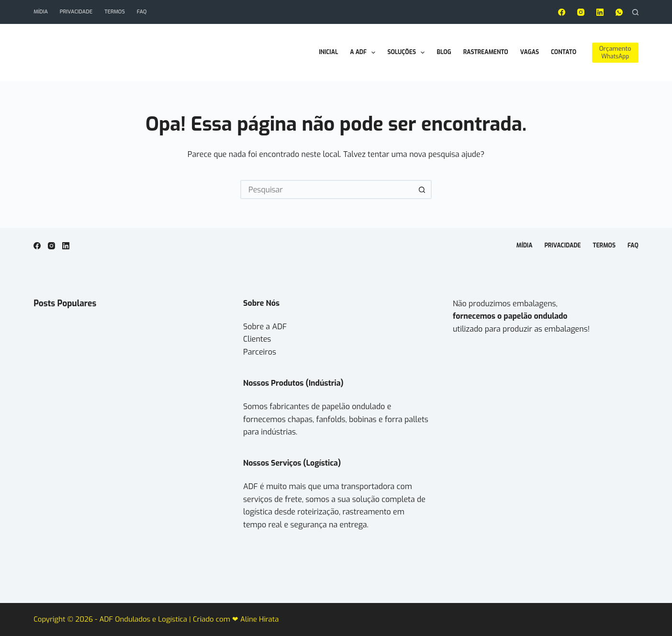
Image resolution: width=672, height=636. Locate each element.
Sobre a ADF (265, 327)
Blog (444, 52)
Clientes (257, 339)
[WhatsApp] (619, 12)
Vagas (530, 52)
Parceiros (260, 352)
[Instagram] (581, 12)
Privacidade (76, 12)
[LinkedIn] (600, 12)
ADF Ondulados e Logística (144, 619)
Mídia (41, 12)
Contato (564, 52)
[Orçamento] (615, 53)
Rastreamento (486, 52)
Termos (115, 12)
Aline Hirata (259, 619)
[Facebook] (562, 12)
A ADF (364, 53)
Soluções (408, 53)
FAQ (142, 12)
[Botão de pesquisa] (422, 190)
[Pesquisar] (635, 12)
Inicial (328, 52)
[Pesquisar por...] (326, 190)
